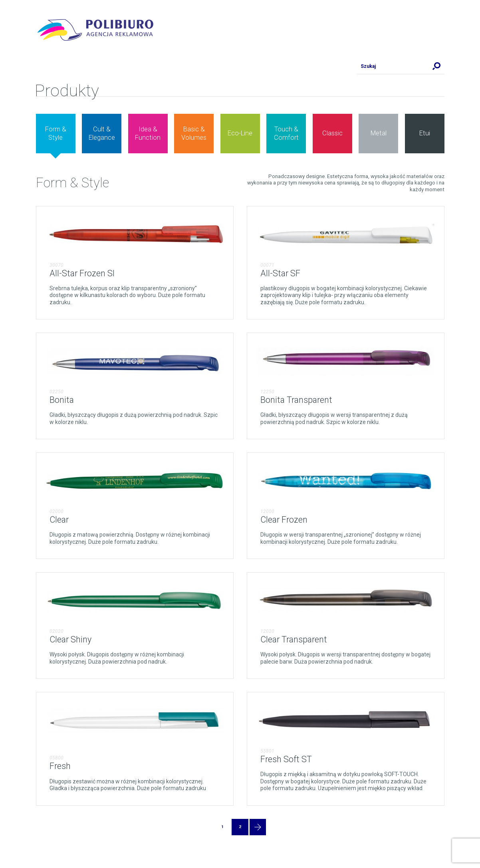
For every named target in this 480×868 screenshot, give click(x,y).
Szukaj (436, 66)
